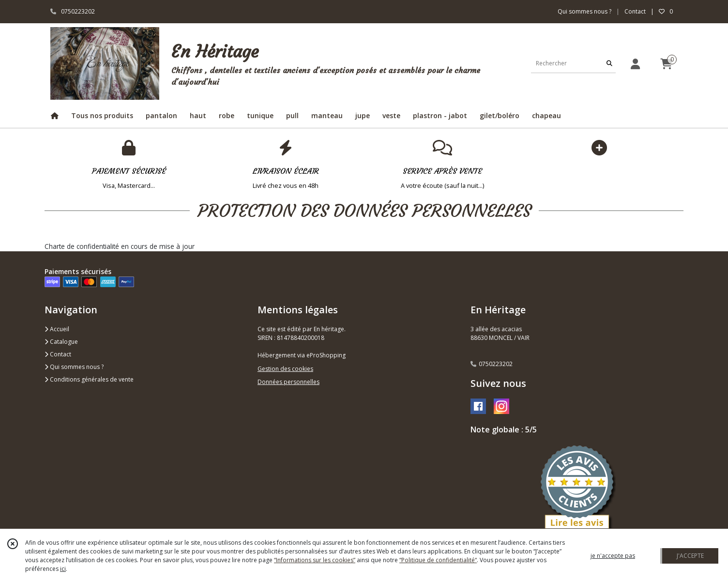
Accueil (57, 329)
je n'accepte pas (613, 556)
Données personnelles (288, 382)
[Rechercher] (609, 63)
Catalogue (61, 342)
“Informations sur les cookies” (315, 560)
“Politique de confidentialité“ (438, 560)
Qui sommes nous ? (74, 367)
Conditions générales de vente (89, 379)
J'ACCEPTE (690, 556)
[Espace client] (635, 64)
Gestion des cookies (285, 369)
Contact (635, 11)
